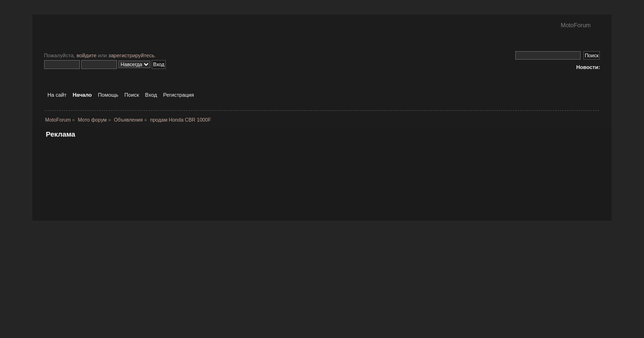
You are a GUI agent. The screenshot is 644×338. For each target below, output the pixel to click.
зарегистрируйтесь (132, 55)
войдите (86, 55)
